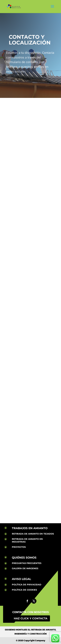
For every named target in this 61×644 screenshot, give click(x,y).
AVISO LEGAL (21, 579)
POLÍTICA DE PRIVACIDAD (27, 585)
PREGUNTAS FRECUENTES (27, 563)
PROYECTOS (19, 547)
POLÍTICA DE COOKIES (24, 590)
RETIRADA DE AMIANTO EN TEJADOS (33, 534)
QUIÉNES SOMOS (24, 558)
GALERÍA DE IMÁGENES (25, 568)
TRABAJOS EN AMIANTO (30, 528)
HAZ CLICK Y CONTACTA (31, 618)
